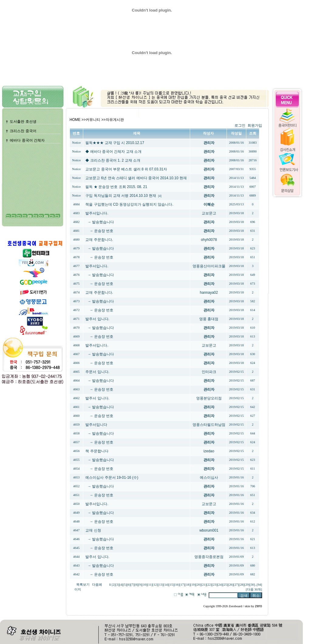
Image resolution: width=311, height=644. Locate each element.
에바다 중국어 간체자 (27, 140)
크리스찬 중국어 (23, 131)
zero (258, 606)
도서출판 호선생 (23, 122)
